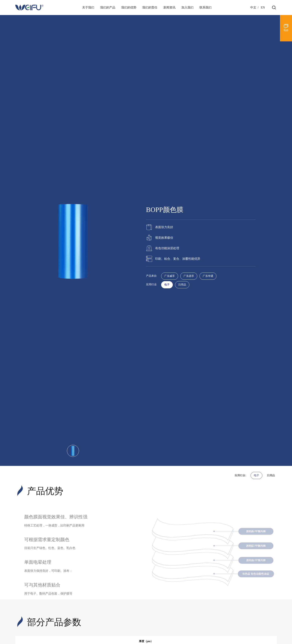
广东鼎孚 (189, 276)
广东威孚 (170, 276)
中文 (253, 7)
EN (263, 7)
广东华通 (208, 276)
